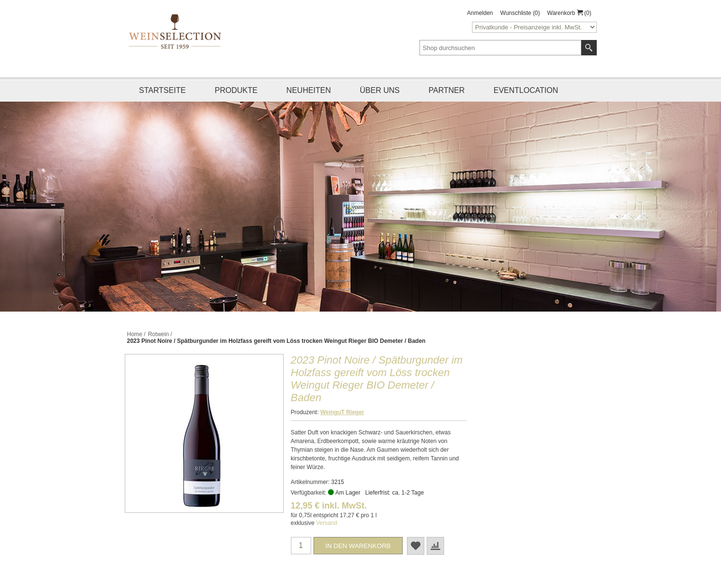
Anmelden (480, 13)
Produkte (236, 90)
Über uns (380, 90)
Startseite (163, 90)
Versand (327, 523)
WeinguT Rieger (342, 412)
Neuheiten (309, 90)
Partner (447, 90)
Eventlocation (526, 90)
